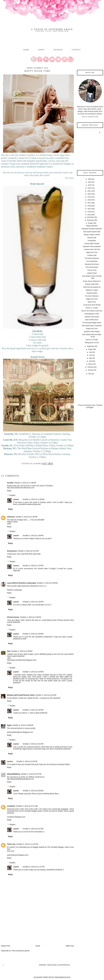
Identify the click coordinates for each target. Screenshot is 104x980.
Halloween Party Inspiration (92, 246)
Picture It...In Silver (92, 308)
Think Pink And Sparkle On (92, 287)
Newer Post (5, 946)
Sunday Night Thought (92, 244)
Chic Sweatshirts (92, 261)
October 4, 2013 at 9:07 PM (31, 774)
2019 (89, 197)
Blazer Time (92, 302)
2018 (89, 200)
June (91, 355)
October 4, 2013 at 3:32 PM (27, 761)
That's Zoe (11, 844)
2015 (89, 209)
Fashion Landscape (14, 590)
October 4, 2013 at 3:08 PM (23, 725)
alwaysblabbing (13, 774)
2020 (89, 194)
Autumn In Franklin (92, 340)
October (91, 223)
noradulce (11, 806)
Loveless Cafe (92, 255)
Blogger (91, 407)
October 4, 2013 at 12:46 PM (26, 517)
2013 (89, 215)
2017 (89, 203)
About (42, 50)
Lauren (16, 499)
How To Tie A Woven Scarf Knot (92, 311)
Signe (9, 725)
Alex (9, 651)
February (90, 367)
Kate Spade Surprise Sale (92, 232)
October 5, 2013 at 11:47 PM (34, 867)
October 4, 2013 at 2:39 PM (22, 651)
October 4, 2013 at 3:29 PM (33, 672)
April (90, 361)
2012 (90, 374)
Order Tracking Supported (55, 965)
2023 (90, 185)
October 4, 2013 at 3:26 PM (33, 634)
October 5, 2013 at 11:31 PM (27, 844)
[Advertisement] (19, 927)
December (91, 217)
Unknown (11, 517)
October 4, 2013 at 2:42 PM (46, 695)
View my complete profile (90, 117)
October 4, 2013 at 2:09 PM (47, 583)
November (91, 220)
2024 (90, 182)
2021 (89, 191)
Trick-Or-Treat (92, 270)
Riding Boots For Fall (92, 343)
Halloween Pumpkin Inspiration (92, 229)
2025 (90, 179)
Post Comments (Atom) (21, 951)
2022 (89, 188)
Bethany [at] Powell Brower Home (21, 695)
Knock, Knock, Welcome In (92, 281)
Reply (9, 491)
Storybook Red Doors (92, 264)
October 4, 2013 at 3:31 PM (33, 744)
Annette (10, 483)
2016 (89, 206)
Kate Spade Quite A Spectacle (92, 326)
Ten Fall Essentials (92, 267)
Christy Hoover (13, 617)
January (91, 370)
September (91, 346)
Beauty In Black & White (92, 235)
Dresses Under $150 (92, 284)
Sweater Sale (92, 238)
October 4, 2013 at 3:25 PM (33, 602)
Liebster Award (92, 273)
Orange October (92, 293)
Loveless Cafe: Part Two (92, 249)
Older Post (70, 946)
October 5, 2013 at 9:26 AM (33, 791)
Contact (76, 50)
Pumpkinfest (92, 241)
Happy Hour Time (92, 252)
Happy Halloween (92, 226)
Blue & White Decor (92, 320)
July (91, 352)
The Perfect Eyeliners (92, 258)
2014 (89, 212)
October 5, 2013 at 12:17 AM (27, 806)
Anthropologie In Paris (92, 314)
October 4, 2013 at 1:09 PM (33, 535)
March (91, 364)
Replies (13, 495)
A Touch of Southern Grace (52, 29)
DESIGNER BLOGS (63, 977)
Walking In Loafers (92, 290)
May (91, 358)
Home (26, 50)
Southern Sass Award (92, 317)
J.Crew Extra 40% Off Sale (92, 305)
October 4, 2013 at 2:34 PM (31, 617)
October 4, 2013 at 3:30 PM (33, 710)
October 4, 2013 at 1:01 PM (28, 551)
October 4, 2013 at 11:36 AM (25, 483)
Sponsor (58, 50)
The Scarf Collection (92, 296)
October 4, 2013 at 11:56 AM (33, 499)
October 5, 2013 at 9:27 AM (33, 829)
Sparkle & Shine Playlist (92, 332)
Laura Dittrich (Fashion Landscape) (21, 583)
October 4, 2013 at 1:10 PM (33, 566)
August (91, 349)
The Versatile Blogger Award (92, 323)
